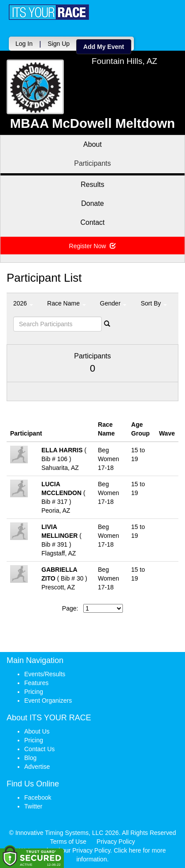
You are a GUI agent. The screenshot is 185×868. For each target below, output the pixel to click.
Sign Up (59, 44)
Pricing (34, 692)
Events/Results (45, 674)
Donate (92, 203)
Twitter (33, 806)
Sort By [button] (154, 303)
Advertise (37, 767)
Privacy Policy (116, 842)
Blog (30, 758)
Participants (92, 163)
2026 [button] (23, 303)
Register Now (93, 246)
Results (92, 184)
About (92, 144)
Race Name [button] (67, 303)
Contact (92, 222)
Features (36, 683)
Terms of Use (68, 842)
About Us (37, 731)
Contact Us (39, 749)
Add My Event (104, 47)
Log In (24, 44)
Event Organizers (48, 700)
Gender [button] (113, 303)
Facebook (38, 797)
